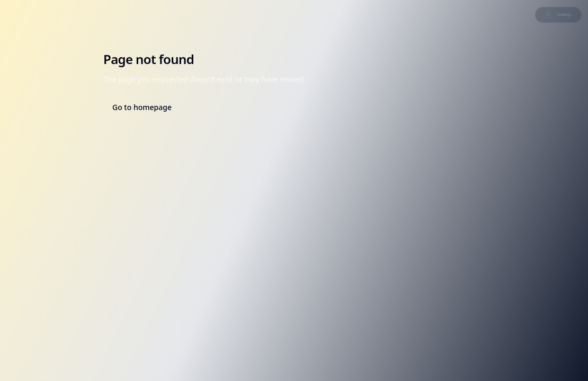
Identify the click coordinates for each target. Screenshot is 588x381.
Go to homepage (142, 107)
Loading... (558, 15)
